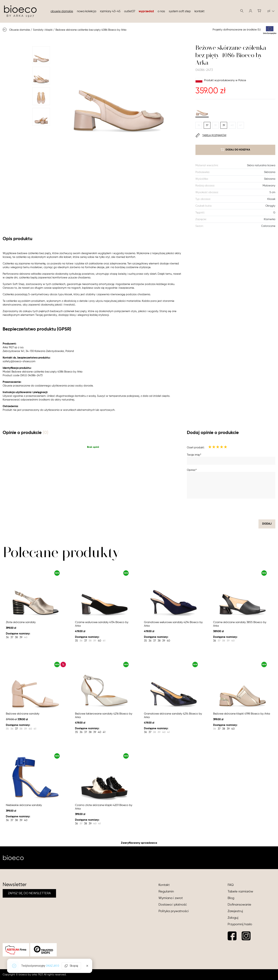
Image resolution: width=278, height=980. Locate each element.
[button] (251, 11)
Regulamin (166, 892)
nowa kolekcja (87, 11)
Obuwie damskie (62, 11)
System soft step (180, 11)
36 (199, 125)
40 (232, 125)
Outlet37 (130, 11)
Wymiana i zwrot (171, 898)
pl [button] (271, 11)
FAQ (231, 885)
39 (224, 125)
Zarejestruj (235, 911)
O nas (161, 11)
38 (215, 125)
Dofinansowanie (239, 905)
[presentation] (248, 509)
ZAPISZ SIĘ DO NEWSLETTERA (29, 893)
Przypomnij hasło (240, 924)
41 (241, 125)
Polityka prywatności (174, 911)
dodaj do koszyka (235, 150)
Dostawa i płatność (173, 905)
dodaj (267, 524)
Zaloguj (233, 918)
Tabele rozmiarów (240, 892)
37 (207, 125)
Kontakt (199, 11)
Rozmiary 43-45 (110, 11)
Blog (231, 898)
